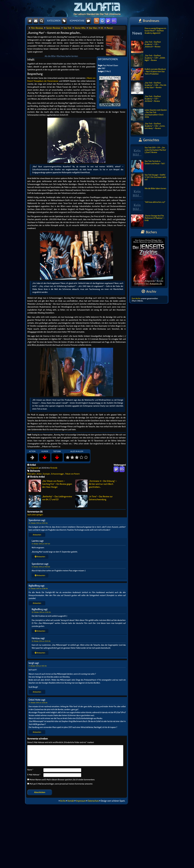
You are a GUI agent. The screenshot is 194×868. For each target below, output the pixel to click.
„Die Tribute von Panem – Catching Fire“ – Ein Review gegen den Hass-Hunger (50, 486)
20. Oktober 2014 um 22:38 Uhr (38, 589)
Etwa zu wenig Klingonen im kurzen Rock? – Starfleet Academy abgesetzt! (149, 33)
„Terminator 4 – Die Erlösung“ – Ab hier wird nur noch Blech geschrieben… (96, 486)
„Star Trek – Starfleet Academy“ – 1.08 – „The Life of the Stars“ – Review (149, 88)
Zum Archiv (136, 298)
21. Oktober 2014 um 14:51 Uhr (38, 666)
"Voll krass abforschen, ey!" (148, 207)
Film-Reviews (37, 28)
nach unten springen (35, 515)
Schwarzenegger (57, 474)
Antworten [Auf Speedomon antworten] (37, 535)
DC (102, 28)
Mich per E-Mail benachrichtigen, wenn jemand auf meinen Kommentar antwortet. (60, 784)
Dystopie (46, 474)
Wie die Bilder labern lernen (149, 193)
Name (30, 770)
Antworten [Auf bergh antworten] (37, 692)
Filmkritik (54, 468)
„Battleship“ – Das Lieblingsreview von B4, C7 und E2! (50, 501)
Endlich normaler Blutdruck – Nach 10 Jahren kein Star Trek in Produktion (148, 74)
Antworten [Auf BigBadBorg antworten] (37, 603)
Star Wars (93, 28)
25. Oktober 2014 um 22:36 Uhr (38, 703)
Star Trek (67, 28)
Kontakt (71, 801)
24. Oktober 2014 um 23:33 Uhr (41, 641)
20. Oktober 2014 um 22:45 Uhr (41, 612)
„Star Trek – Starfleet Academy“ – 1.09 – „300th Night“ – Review (148, 61)
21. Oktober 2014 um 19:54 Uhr (41, 567)
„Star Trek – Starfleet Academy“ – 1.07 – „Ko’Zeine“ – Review (146, 101)
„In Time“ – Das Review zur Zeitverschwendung (94, 501)
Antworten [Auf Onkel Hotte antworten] (37, 732)
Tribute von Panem (72, 474)
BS (114, 21)
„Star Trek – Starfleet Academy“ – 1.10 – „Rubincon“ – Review (146, 47)
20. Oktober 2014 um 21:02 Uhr (38, 523)
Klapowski (34, 468)
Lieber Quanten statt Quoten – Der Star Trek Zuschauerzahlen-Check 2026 (149, 115)
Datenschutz (93, 801)
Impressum (81, 801)
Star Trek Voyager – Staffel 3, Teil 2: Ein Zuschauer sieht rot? (149, 180)
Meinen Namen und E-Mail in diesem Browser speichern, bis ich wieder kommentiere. (62, 780)
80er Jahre (31, 474)
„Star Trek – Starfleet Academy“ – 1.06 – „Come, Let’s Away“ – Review (148, 129)
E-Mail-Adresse (34, 775)
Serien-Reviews (53, 28)
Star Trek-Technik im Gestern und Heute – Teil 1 (148, 166)
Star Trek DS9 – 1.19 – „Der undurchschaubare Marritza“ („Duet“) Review (149, 153)
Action (39, 474)
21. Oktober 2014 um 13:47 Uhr (41, 544)
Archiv (63, 801)
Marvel (110, 28)
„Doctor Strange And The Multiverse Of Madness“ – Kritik (148, 221)
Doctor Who (80, 28)
